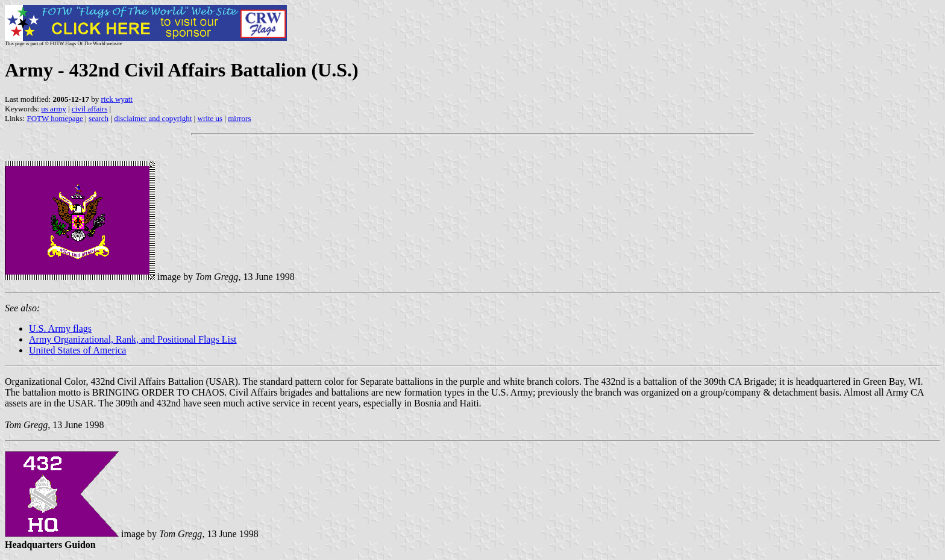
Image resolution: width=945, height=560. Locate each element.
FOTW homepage (55, 118)
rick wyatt (117, 99)
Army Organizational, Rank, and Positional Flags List (133, 339)
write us (210, 118)
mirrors (239, 118)
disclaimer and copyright (153, 118)
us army (54, 109)
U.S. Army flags (60, 328)
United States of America (77, 350)
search (99, 118)
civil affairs (89, 109)
